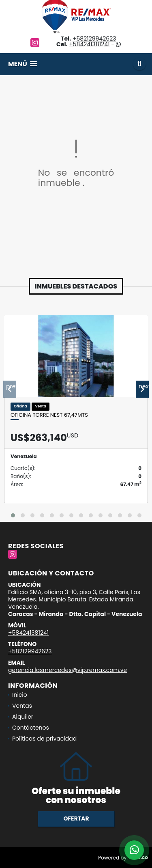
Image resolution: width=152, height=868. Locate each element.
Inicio (20, 695)
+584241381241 (89, 44)
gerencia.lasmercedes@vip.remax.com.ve (67, 670)
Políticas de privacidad (44, 739)
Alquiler (23, 717)
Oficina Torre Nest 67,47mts (49, 415)
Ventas (22, 706)
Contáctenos (31, 728)
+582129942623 (94, 39)
